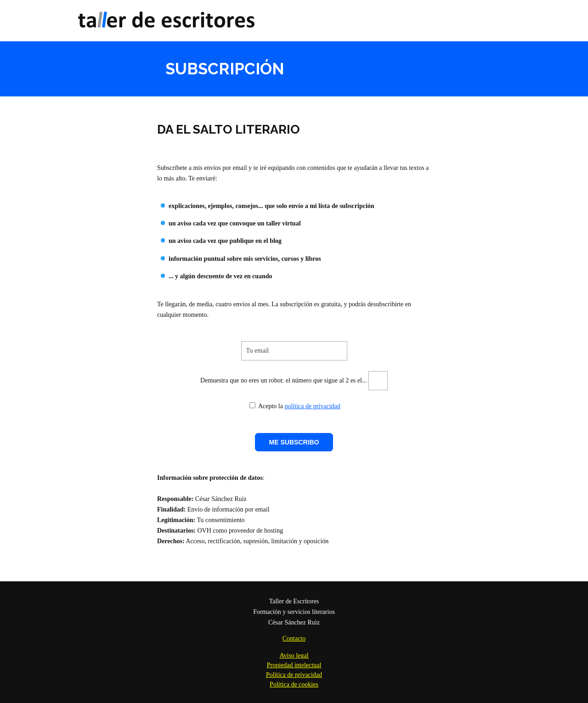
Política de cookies (294, 684)
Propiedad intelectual (294, 665)
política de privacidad (312, 406)
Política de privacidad (294, 675)
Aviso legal (294, 655)
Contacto (294, 638)
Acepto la (266, 406)
